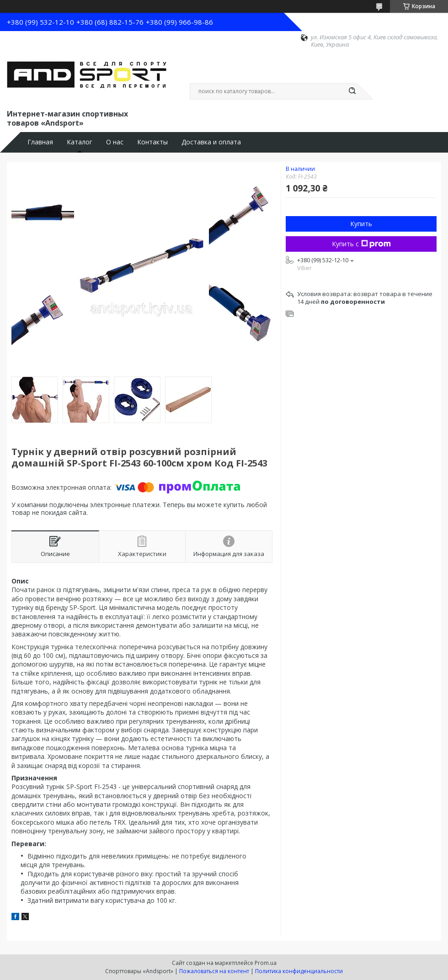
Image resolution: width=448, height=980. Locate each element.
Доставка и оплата (211, 142)
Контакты (152, 142)
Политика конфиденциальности (299, 971)
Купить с (361, 244)
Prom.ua (266, 963)
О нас (115, 142)
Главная (40, 142)
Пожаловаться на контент (214, 971)
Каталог (80, 142)
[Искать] (352, 91)
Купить (361, 224)
